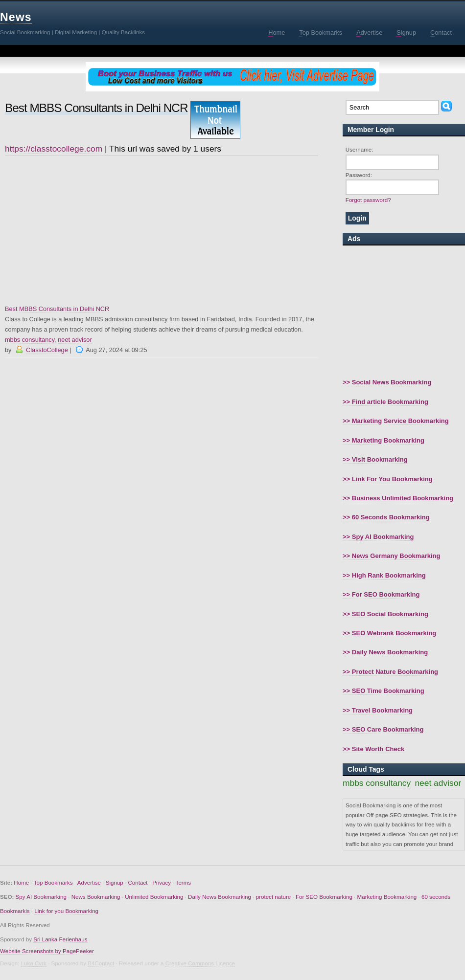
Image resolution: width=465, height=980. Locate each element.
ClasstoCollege (47, 350)
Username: (360, 149)
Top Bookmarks (53, 882)
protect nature (274, 897)
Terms (184, 882)
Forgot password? (368, 200)
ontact (441, 33)
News (16, 17)
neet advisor (75, 340)
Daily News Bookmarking (220, 897)
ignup (406, 33)
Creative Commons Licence (200, 963)
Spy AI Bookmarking (41, 897)
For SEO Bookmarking (324, 897)
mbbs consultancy (30, 340)
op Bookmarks (321, 33)
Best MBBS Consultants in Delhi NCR (57, 309)
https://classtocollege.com (54, 149)
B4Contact (101, 963)
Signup (115, 882)
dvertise (369, 33)
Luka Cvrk (34, 963)
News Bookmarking (96, 897)
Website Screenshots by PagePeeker (47, 951)
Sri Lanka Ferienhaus (60, 939)
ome (277, 33)
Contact (138, 882)
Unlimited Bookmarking (154, 897)
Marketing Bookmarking (387, 897)
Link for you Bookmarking (66, 911)
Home (21, 882)
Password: (359, 175)
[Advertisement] (162, 230)
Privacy (162, 882)
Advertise (89, 882)
